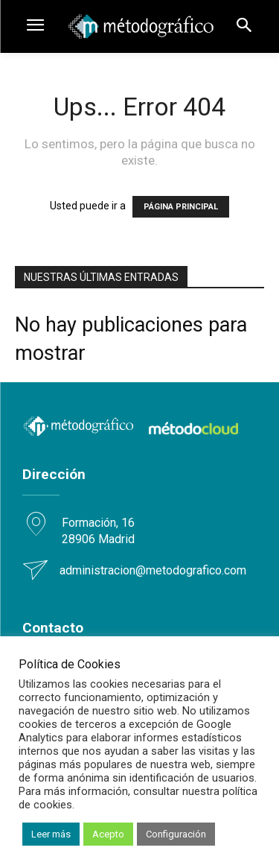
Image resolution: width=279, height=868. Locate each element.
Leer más (51, 834)
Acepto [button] (108, 834)
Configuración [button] (176, 834)
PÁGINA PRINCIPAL (181, 207)
